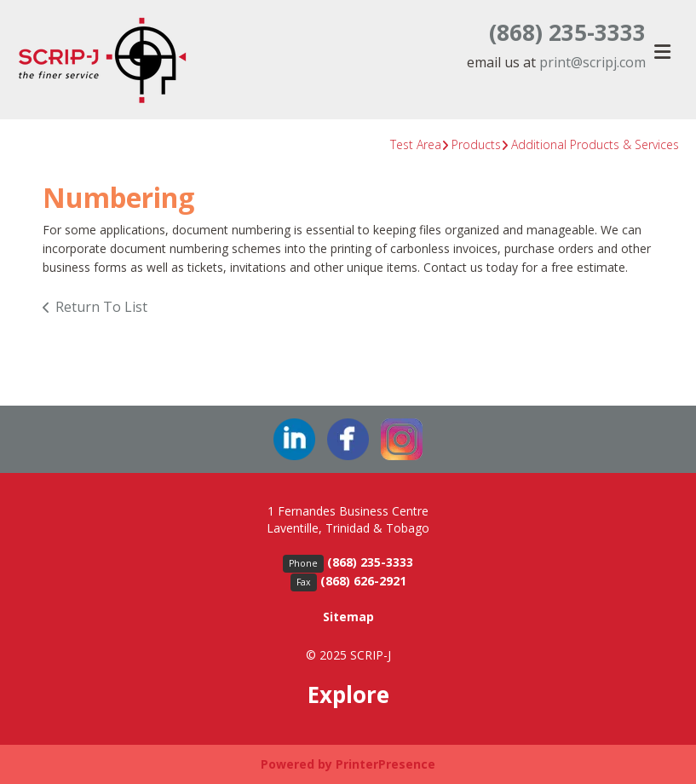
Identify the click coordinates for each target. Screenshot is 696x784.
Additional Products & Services (595, 144)
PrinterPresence (385, 764)
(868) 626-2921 (363, 581)
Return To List (101, 307)
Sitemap (348, 617)
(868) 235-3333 (567, 32)
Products (476, 144)
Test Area (416, 144)
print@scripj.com (592, 62)
